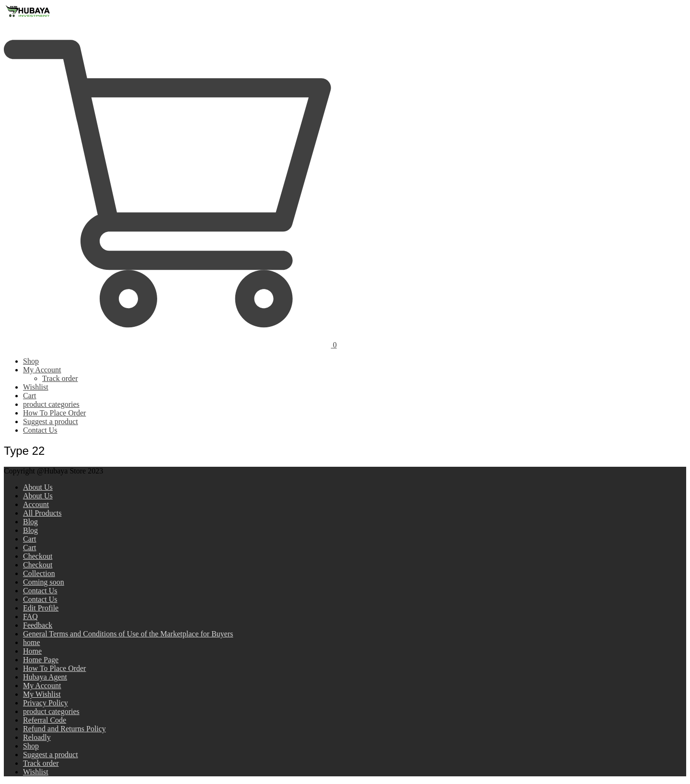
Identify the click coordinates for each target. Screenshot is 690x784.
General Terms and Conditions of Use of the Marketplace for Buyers (128, 634)
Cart (30, 396)
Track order (60, 378)
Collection (39, 573)
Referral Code (45, 720)
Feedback (38, 625)
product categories (51, 404)
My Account (42, 370)
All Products (42, 513)
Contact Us (40, 430)
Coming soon (44, 582)
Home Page (41, 660)
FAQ (30, 617)
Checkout (38, 556)
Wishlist (36, 387)
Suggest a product (51, 421)
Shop (31, 361)
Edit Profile (41, 608)
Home (32, 651)
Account (36, 504)
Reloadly (37, 737)
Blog (30, 522)
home (32, 642)
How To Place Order (54, 413)
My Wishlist (42, 694)
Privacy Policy (46, 703)
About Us (38, 487)
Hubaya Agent (45, 677)
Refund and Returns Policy (64, 729)
